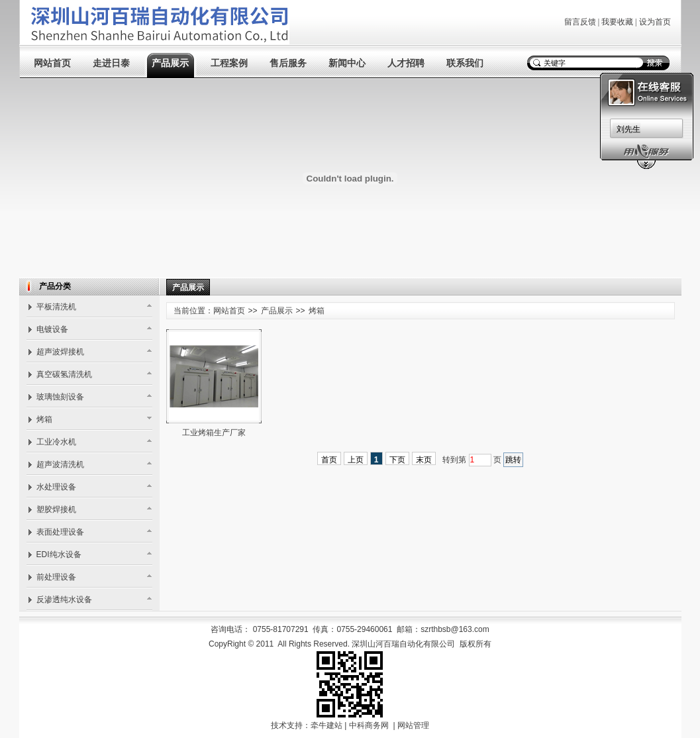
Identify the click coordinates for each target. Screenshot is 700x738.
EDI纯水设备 (59, 554)
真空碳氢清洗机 (64, 374)
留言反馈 (580, 22)
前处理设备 (56, 577)
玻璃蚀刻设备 (60, 397)
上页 (356, 460)
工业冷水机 (56, 442)
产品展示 (170, 63)
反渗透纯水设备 (64, 600)
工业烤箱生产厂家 (214, 433)
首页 (329, 460)
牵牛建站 (326, 725)
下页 (397, 460)
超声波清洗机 (60, 464)
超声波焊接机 (60, 352)
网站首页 (52, 63)
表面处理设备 (60, 532)
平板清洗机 (56, 307)
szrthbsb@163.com (455, 629)
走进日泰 (111, 63)
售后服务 (288, 63)
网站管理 (413, 725)
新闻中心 (347, 63)
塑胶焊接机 (56, 509)
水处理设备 (56, 487)
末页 (424, 460)
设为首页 (655, 22)
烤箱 (44, 419)
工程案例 (229, 63)
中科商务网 (369, 725)
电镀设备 (52, 329)
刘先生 (628, 129)
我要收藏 (617, 22)
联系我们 (465, 63)
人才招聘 (406, 63)
